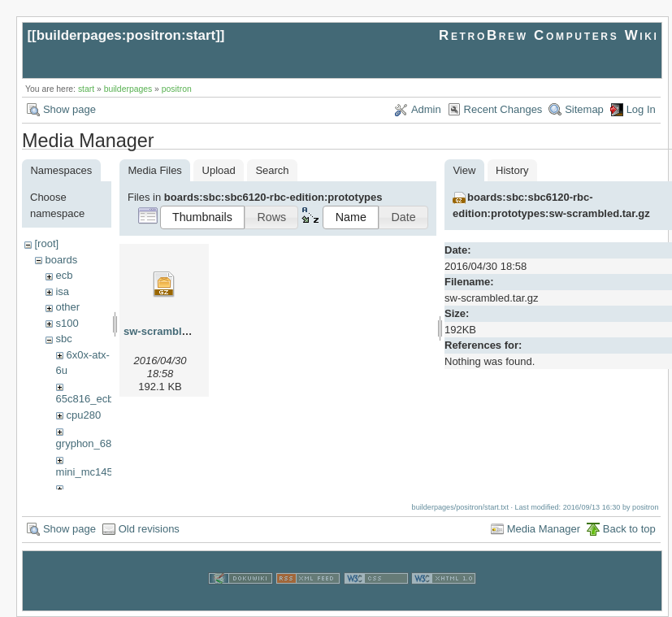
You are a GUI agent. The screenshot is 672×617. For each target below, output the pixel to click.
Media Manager (544, 529)
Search (272, 170)
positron (177, 89)
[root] (46, 243)
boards (61, 260)
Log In (641, 109)
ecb (64, 275)
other (67, 307)
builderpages (128, 89)
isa (62, 291)
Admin (426, 109)
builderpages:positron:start (126, 35)
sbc (63, 339)
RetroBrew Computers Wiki (549, 35)
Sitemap (584, 109)
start (86, 89)
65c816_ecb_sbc (96, 399)
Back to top (629, 529)
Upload (219, 170)
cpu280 (83, 415)
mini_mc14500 (91, 472)
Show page (69, 109)
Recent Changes (503, 109)
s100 (67, 323)
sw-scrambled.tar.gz (174, 331)
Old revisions (149, 529)
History (512, 170)
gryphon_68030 (93, 443)
